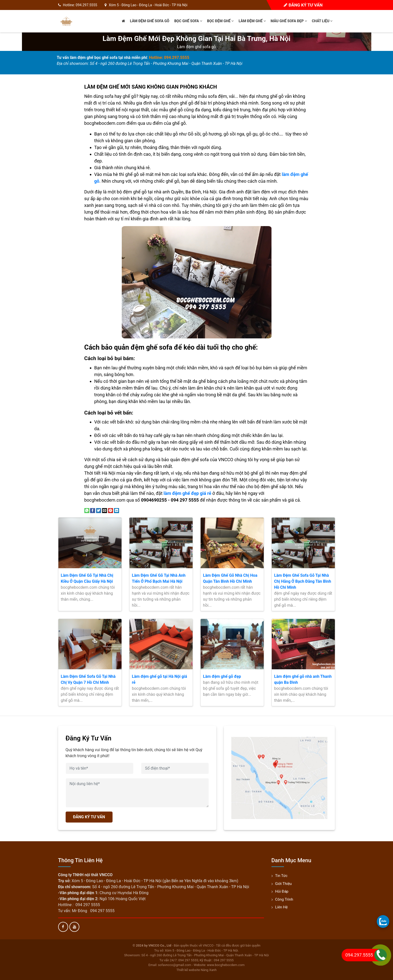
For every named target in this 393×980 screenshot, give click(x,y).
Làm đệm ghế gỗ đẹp (222, 676)
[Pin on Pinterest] (111, 510)
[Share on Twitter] (99, 510)
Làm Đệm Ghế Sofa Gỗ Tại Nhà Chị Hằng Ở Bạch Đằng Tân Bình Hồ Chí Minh (303, 581)
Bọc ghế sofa (188, 21)
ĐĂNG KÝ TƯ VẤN (89, 817)
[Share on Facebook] (93, 510)
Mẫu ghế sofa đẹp (289, 21)
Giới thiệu (284, 884)
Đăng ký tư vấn (303, 5)
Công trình (284, 899)
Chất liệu (322, 21)
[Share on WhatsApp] (87, 510)
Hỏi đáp (282, 891)
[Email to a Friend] (105, 510)
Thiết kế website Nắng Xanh (196, 970)
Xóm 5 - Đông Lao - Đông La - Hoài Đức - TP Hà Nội (148, 5)
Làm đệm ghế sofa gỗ (150, 21)
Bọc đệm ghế (220, 21)
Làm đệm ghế (252, 21)
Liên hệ (281, 907)
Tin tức (281, 876)
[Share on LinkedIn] (117, 510)
